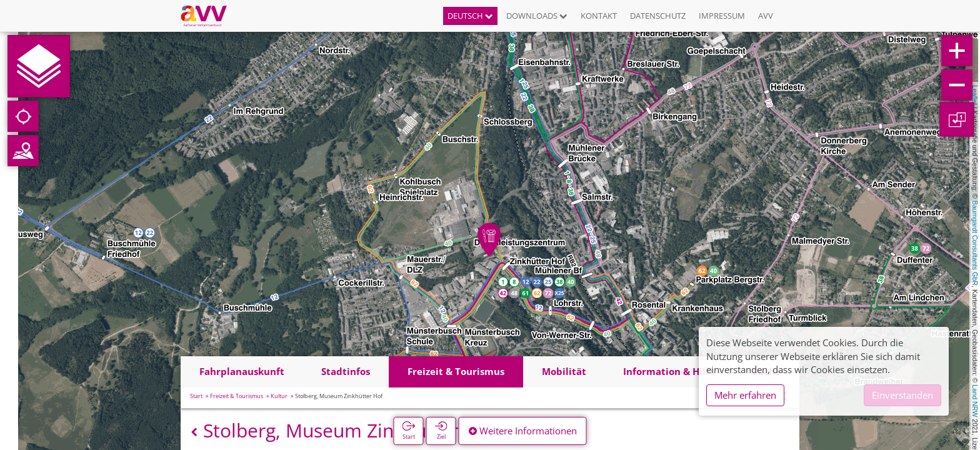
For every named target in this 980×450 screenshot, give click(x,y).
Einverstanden (902, 395)
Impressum (722, 16)
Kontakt (599, 16)
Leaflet (975, 95)
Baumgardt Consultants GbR (975, 243)
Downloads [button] (537, 16)
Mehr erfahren (745, 395)
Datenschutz (658, 16)
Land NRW (975, 401)
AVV (766, 16)
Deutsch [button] (470, 16)
